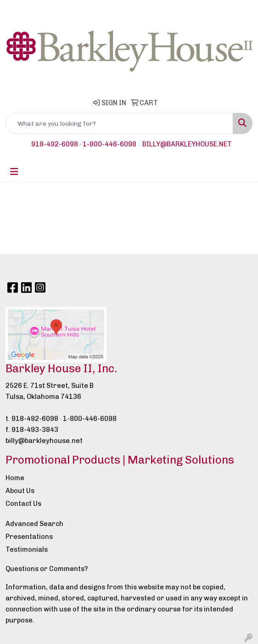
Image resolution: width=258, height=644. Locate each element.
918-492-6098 (55, 144)
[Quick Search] (119, 123)
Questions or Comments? (47, 569)
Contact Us (23, 504)
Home (15, 478)
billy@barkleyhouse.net (187, 144)
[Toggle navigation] (14, 172)
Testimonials (27, 549)
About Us (20, 491)
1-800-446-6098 (109, 144)
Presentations (29, 537)
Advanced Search (34, 524)
